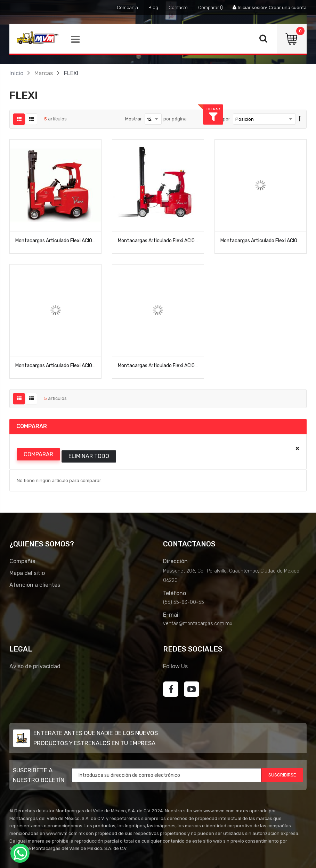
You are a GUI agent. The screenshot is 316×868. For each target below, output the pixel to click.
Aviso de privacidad (35, 666)
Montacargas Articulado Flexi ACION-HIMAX (63, 366)
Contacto (178, 7)
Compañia (127, 7)
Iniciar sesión (252, 7)
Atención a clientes (35, 585)
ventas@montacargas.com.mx (198, 624)
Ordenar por (217, 119)
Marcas (44, 73)
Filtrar (306, 109)
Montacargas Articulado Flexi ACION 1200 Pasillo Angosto (182, 241)
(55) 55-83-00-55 (184, 602)
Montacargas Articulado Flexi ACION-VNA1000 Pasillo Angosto (187, 366)
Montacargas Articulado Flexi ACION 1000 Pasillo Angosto (79, 241)
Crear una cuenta (288, 7)
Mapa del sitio (27, 573)
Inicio (16, 73)
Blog (153, 7)
